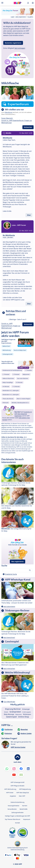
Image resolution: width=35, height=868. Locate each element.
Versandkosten (12, 809)
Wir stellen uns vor (14, 109)
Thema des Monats (8, 399)
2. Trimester (6, 374)
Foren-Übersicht (7, 118)
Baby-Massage (9, 714)
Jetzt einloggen (20, 48)
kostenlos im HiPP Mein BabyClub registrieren (23, 414)
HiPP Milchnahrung (10, 789)
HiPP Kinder (10, 793)
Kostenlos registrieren (13, 43)
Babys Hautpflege (8, 382)
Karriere (25, 806)
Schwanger (26, 709)
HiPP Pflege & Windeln (17, 786)
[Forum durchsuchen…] (17, 570)
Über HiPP (22, 796)
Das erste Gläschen (23, 378)
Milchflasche (7, 138)
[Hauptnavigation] (3, 3)
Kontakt (17, 823)
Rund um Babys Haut (20, 350)
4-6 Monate (6, 386)
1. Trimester (29, 370)
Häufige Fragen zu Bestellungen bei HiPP (17, 816)
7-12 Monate (16, 386)
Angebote (13, 796)
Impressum (27, 819)
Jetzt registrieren (21, 17)
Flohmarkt (6, 403)
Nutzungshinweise (14, 806)
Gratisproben (15, 712)
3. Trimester (16, 374)
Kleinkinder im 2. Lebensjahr (11, 390)
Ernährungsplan (27, 712)
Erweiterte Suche (11, 574)
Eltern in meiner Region (23, 399)
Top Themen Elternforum (13, 819)
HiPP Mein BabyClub (23, 793)
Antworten (28, 127)
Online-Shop (24, 717)
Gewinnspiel (11, 717)
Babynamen (26, 374)
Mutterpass (27, 714)
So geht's (30, 17)
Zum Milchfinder (9, 702)
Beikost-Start (6, 346)
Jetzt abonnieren (9, 607)
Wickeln (6, 712)
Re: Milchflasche (9, 235)
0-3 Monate (19, 382)
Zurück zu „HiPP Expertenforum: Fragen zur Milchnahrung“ (11, 326)
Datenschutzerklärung (17, 802)
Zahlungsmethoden (17, 812)
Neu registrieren (18, 562)
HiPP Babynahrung (25, 789)
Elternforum (9, 112)
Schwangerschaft (8, 354)
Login (13, 17)
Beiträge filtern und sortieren (16, 313)
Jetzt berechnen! (9, 638)
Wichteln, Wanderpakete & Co (20, 403)
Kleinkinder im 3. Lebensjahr (11, 395)
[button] (28, 3)
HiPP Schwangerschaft (17, 782)
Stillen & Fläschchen (8, 378)
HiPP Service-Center (18, 747)
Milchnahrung (7, 350)
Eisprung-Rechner (13, 709)
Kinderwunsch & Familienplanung (12, 370)
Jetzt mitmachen (9, 669)
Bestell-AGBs (24, 809)
